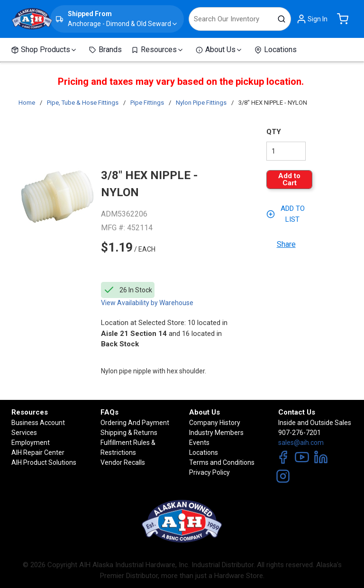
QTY (274, 132)
